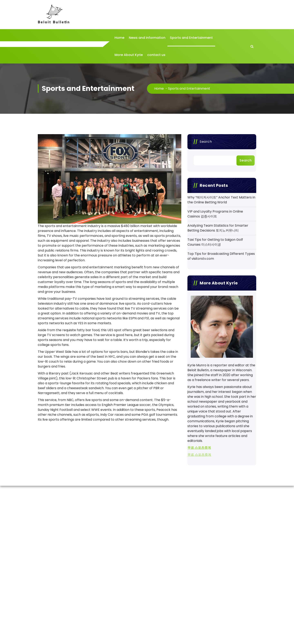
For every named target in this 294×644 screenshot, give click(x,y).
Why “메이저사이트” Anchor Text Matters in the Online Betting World (221, 200)
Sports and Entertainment (191, 38)
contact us (156, 55)
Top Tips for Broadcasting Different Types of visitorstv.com (221, 256)
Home (119, 38)
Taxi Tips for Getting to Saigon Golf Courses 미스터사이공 (215, 242)
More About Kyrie (129, 55)
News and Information (147, 38)
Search (206, 142)
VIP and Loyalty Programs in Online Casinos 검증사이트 (215, 214)
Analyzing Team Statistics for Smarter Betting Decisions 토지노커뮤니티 (218, 228)
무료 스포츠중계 (199, 448)
